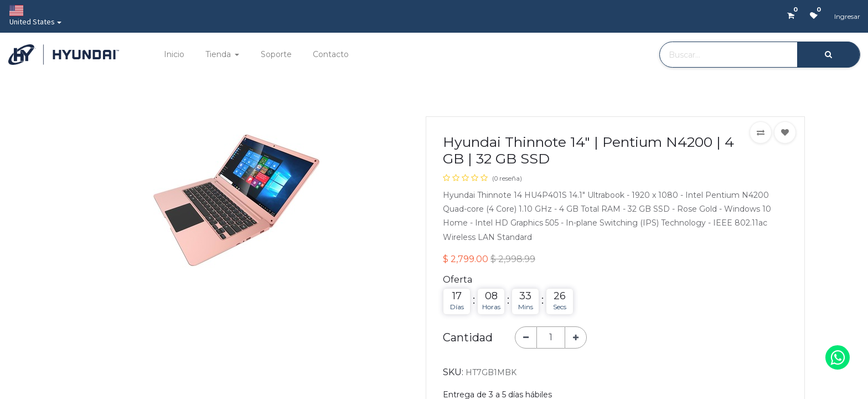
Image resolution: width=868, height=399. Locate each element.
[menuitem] (174, 55)
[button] (761, 132)
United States (32, 16)
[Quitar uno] (526, 337)
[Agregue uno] (576, 337)
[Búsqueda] (828, 55)
